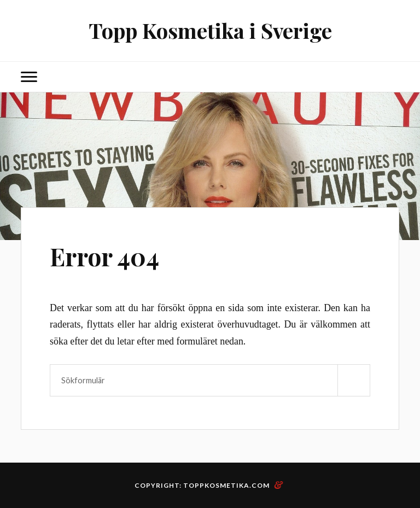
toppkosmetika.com (226, 485)
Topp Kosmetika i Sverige (210, 30)
